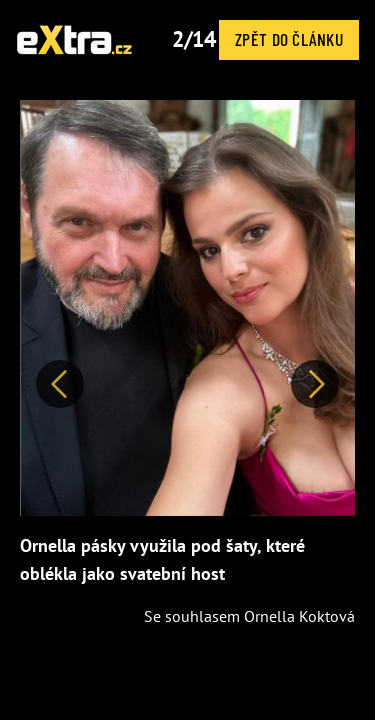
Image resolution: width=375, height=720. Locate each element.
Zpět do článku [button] (289, 39)
